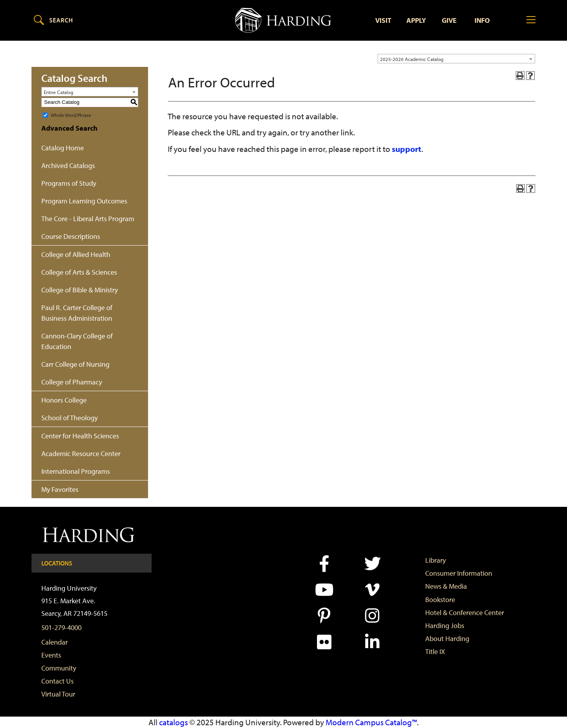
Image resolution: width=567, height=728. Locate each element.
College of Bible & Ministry (80, 290)
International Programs (76, 471)
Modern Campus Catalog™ (371, 722)
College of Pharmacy (72, 382)
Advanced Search (69, 128)
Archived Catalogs (68, 165)
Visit (383, 20)
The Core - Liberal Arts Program (88, 219)
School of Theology (69, 418)
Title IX (435, 652)
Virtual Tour (58, 694)
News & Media (446, 587)
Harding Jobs (445, 625)
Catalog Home (63, 148)
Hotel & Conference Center (465, 613)
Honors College (64, 400)
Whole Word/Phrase (71, 115)
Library (435, 560)
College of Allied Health (76, 254)
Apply (416, 20)
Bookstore (440, 600)
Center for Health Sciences (80, 436)
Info (482, 20)
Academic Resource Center (81, 454)
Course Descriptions (71, 236)
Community (59, 668)
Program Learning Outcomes (84, 201)
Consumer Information (459, 574)
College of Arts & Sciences (79, 272)
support (407, 149)
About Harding (447, 638)
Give (449, 20)
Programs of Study (69, 183)
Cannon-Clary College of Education (77, 341)
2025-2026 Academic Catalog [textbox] (412, 59)
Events (51, 655)
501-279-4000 (61, 627)
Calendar (55, 642)
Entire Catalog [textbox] (58, 92)
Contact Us (57, 681)
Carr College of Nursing (75, 364)
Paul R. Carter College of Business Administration (77, 313)
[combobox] (456, 59)
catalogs (173, 722)
